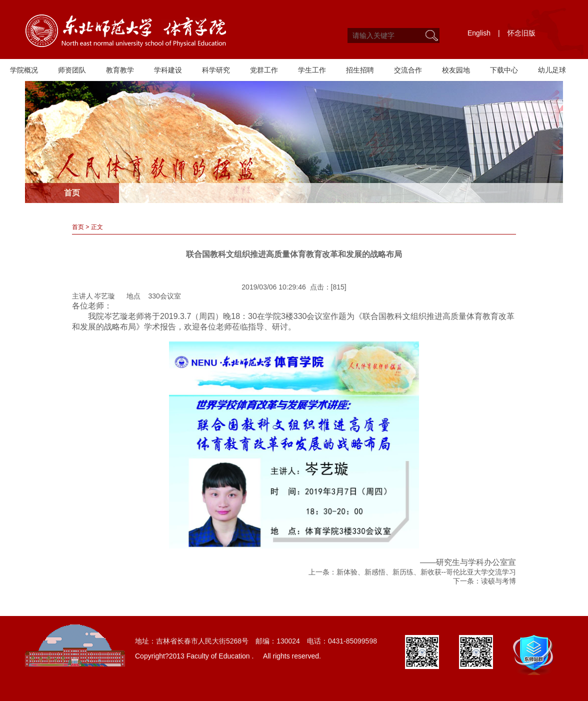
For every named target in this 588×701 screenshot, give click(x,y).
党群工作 (264, 70)
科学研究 (216, 70)
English (479, 33)
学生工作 (312, 70)
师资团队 (72, 70)
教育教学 (120, 70)
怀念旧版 (521, 33)
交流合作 (408, 70)
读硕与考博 (498, 581)
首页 (78, 227)
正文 (97, 227)
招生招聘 (360, 70)
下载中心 (504, 70)
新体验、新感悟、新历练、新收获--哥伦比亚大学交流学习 (426, 572)
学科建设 (168, 70)
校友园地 (456, 70)
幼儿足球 (552, 70)
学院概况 (24, 70)
